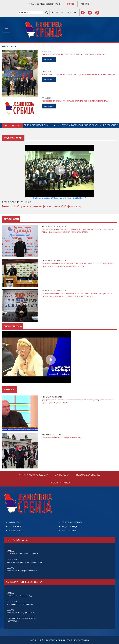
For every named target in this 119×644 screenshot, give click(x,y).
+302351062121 (14, 621)
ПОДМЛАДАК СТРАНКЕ (88, 475)
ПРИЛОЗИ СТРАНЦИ (59, 483)
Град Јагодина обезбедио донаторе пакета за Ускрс (62, 437)
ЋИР (69, 12)
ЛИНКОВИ (86, 4)
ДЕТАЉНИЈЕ (49, 59)
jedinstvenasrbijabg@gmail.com (20, 613)
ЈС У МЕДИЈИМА (16, 531)
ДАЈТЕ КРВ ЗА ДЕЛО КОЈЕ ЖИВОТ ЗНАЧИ (47, 125)
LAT (76, 12)
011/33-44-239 (26, 604)
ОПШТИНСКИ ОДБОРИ (72, 522)
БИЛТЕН (71, 4)
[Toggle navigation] (6, 30)
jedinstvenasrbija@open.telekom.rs (22, 571)
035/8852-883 (37, 562)
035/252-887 (25, 562)
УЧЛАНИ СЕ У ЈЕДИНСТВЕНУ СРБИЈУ (45, 4)
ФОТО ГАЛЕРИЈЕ (69, 531)
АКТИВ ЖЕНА (62, 475)
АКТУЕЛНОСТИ (15, 522)
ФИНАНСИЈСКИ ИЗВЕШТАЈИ (34, 475)
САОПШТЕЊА (15, 526)
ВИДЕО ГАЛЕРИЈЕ (70, 526)
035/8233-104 (13, 562)
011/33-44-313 (13, 604)
